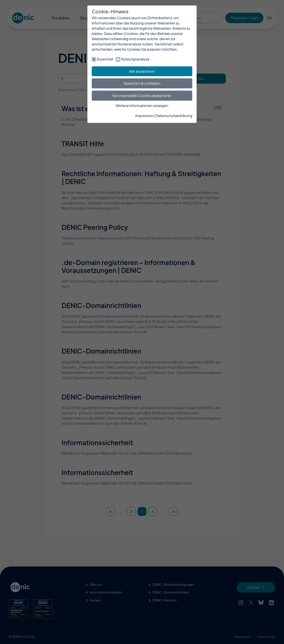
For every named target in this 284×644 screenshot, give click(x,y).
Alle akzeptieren (142, 71)
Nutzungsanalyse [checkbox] (135, 59)
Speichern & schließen (142, 83)
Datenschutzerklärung (174, 116)
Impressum (145, 116)
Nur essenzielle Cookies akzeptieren (142, 96)
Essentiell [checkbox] (105, 59)
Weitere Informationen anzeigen (142, 106)
